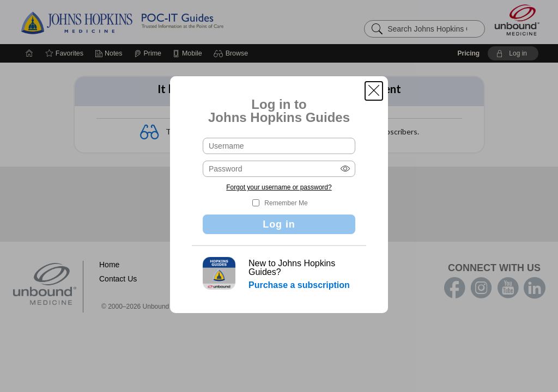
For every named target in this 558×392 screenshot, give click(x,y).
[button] (374, 91)
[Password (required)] (279, 169)
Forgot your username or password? (279, 187)
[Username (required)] (279, 146)
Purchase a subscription (299, 285)
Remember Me (286, 203)
